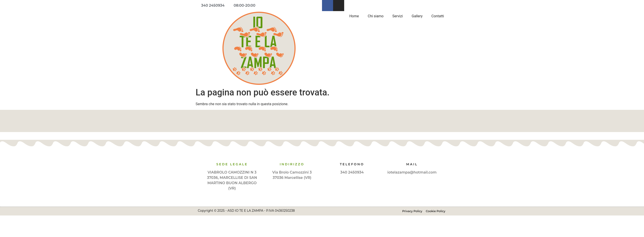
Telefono (352, 164)
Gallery (417, 16)
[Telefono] (352, 156)
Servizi (398, 16)
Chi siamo (376, 16)
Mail (412, 164)
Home (354, 16)
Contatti (438, 16)
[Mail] (412, 156)
